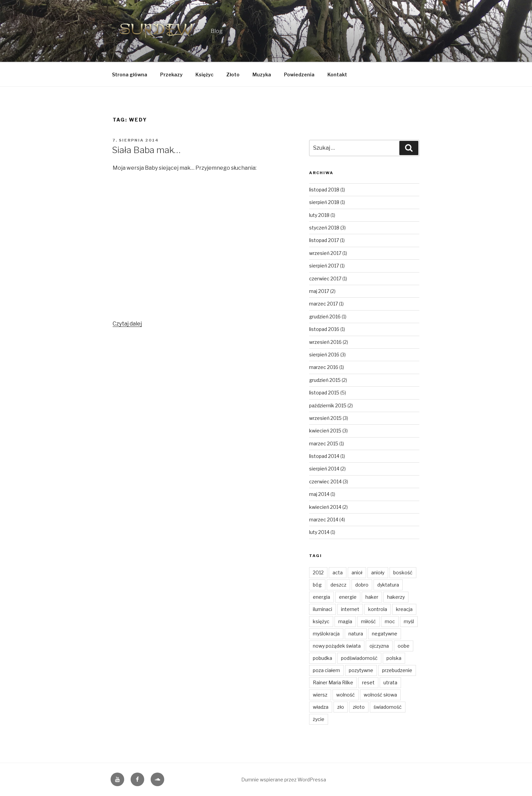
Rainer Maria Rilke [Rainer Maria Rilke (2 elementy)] (333, 682)
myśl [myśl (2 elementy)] (409, 621)
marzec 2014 (324, 520)
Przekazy (171, 75)
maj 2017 (319, 291)
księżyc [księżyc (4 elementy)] (321, 621)
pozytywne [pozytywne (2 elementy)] (361, 670)
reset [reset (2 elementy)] (368, 682)
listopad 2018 (324, 190)
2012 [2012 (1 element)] (318, 572)
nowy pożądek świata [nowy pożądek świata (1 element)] (337, 646)
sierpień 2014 (324, 469)
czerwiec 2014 (325, 482)
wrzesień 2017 (325, 253)
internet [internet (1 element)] (350, 609)
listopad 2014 (324, 456)
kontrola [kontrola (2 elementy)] (378, 609)
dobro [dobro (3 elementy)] (362, 585)
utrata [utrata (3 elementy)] (390, 682)
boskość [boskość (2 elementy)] (403, 572)
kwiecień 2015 (325, 431)
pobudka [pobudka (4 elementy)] (322, 658)
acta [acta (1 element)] (338, 572)
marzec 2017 (324, 304)
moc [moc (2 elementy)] (390, 621)
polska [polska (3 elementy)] (394, 658)
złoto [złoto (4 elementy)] (359, 707)
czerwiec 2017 (325, 279)
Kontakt (337, 75)
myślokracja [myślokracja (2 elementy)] (326, 634)
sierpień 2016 (324, 355)
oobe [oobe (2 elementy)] (404, 646)
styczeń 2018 (324, 228)
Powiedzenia (299, 75)
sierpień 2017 (324, 266)
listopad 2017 (324, 240)
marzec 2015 (324, 443)
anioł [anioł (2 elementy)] (357, 572)
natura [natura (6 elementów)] (356, 634)
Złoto (233, 75)
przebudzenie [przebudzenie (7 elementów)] (397, 670)
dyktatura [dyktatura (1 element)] (388, 585)
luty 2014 (319, 532)
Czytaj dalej (127, 324)
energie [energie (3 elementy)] (348, 597)
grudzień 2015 (325, 380)
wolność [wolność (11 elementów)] (346, 695)
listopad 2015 (324, 393)
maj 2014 (319, 494)
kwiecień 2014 (325, 507)
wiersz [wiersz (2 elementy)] (320, 695)
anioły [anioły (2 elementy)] (378, 572)
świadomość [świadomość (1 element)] (388, 707)
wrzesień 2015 (325, 418)
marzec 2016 (324, 367)
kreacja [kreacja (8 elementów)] (404, 609)
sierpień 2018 (324, 202)
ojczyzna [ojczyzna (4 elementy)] (379, 646)
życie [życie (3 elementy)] (319, 719)
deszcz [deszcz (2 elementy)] (338, 585)
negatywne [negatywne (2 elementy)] (385, 634)
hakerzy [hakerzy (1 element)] (396, 597)
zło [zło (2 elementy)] (341, 707)
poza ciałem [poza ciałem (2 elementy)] (326, 670)
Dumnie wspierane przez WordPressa (284, 780)
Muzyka (262, 75)
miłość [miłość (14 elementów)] (368, 621)
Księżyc (204, 75)
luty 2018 (319, 215)
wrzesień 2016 (325, 342)
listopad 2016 (324, 329)
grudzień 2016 (325, 317)
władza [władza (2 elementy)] (321, 707)
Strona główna (130, 75)
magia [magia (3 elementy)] (345, 621)
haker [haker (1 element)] (372, 597)
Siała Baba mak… (146, 150)
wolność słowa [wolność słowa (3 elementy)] (380, 695)
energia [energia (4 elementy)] (321, 597)
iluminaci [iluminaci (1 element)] (322, 609)
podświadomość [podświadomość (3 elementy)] (359, 658)
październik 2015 (328, 405)
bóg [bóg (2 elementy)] (317, 585)
